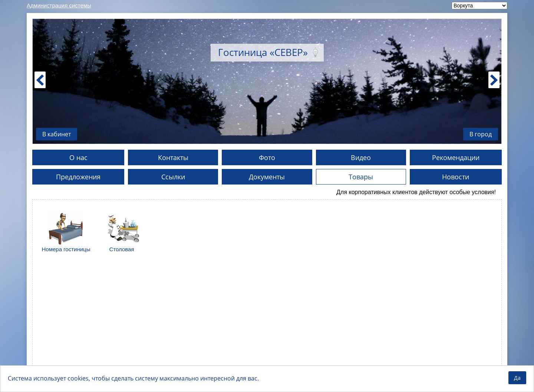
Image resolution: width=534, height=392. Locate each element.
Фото (267, 157)
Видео (361, 157)
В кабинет (57, 134)
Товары (361, 177)
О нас (78, 157)
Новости (456, 177)
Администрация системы (59, 5)
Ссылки (173, 177)
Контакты (173, 157)
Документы (267, 177)
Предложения (78, 177)
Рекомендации (456, 157)
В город (481, 134)
